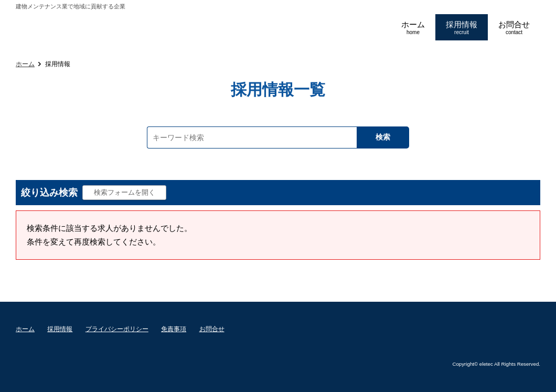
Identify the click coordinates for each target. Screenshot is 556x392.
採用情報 (60, 329)
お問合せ (212, 329)
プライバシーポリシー (117, 329)
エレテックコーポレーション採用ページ (130, 28)
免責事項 (174, 329)
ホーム (25, 64)
